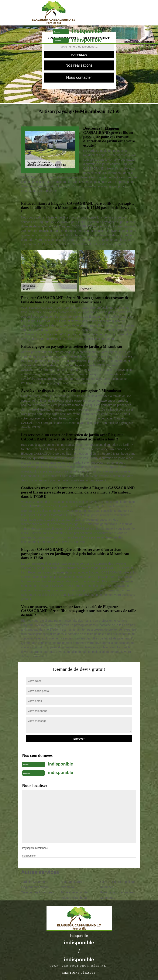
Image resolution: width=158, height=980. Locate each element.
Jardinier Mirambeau (35, 882)
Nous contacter (79, 77)
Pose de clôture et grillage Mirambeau (117, 884)
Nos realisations (79, 65)
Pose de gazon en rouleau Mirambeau (118, 895)
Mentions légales (79, 973)
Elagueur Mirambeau (35, 887)
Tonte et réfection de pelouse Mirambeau (74, 895)
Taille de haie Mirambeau (38, 892)
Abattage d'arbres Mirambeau (72, 884)
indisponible (87, 31)
